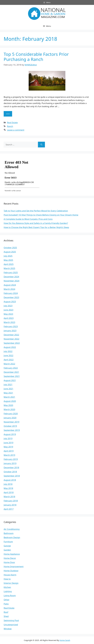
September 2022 (12, 343)
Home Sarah (65, 640)
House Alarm (10, 575)
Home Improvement (14, 566)
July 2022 (8, 351)
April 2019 (9, 451)
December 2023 (11, 297)
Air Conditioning (12, 529)
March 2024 (9, 289)
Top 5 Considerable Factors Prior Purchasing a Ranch (36, 57)
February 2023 (11, 326)
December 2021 (11, 372)
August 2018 (10, 480)
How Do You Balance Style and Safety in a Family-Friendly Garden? (36, 223)
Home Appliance (12, 554)
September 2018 (12, 476)
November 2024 (11, 281)
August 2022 (10, 347)
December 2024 (11, 277)
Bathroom (9, 533)
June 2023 (9, 310)
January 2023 (10, 331)
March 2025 (9, 268)
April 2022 (9, 360)
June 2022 (9, 355)
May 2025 (8, 260)
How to (7, 579)
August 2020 (10, 401)
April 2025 (9, 264)
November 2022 (11, 339)
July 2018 (8, 484)
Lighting (8, 591)
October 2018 (10, 472)
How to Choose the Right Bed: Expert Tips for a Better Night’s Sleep (36, 227)
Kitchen (7, 587)
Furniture (8, 542)
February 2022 (11, 368)
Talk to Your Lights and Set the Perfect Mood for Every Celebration (36, 211)
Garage (7, 546)
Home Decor (10, 558)
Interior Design (11, 583)
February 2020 (11, 414)
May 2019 (8, 447)
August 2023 (10, 301)
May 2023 (8, 314)
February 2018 (11, 501)
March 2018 (9, 497)
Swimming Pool (11, 620)
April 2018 (9, 492)
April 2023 (9, 318)
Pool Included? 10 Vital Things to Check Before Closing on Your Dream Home (41, 215)
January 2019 (10, 463)
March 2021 (9, 397)
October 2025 (10, 248)
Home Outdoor (11, 571)
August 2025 (10, 252)
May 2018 (8, 488)
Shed (6, 616)
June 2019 (9, 443)
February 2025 (11, 272)
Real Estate (12, 122)
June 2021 (9, 389)
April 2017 (9, 509)
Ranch (10, 126)
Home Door (9, 562)
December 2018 (11, 467)
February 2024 (11, 293)
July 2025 (8, 256)
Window (8, 629)
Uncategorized (11, 625)
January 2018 (10, 505)
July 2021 (8, 384)
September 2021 (12, 376)
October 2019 (10, 426)
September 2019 (12, 430)
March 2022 (9, 364)
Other (7, 600)
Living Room (10, 595)
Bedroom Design (12, 537)
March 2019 (9, 455)
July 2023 (8, 306)
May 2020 (8, 405)
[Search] (41, 145)
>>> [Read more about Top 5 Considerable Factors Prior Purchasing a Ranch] (8, 114)
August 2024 (10, 285)
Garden (7, 550)
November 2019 (11, 422)
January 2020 (10, 418)
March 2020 (9, 409)
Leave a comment (16, 130)
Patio (6, 604)
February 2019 (11, 459)
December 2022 (11, 335)
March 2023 (9, 322)
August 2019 (10, 434)
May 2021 (8, 393)
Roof (6, 612)
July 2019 (8, 438)
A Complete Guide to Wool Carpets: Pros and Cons (28, 219)
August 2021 (10, 380)
